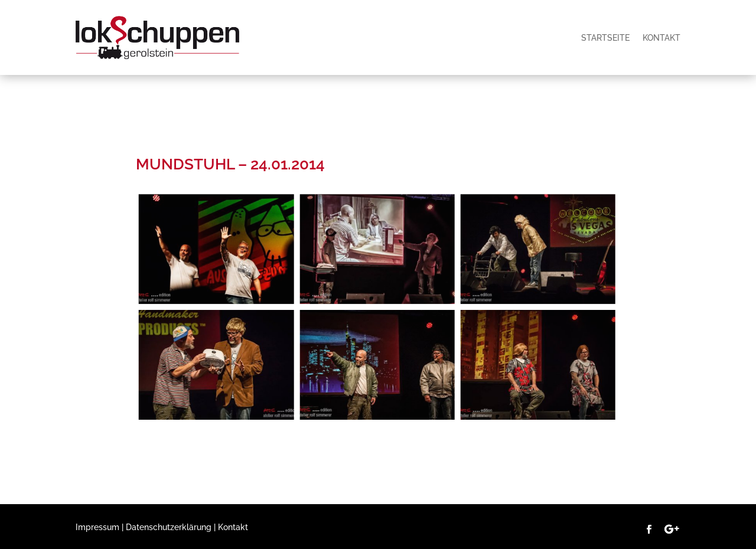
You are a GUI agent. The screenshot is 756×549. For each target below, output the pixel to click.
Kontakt (661, 38)
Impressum (97, 527)
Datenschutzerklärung (169, 527)
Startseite (605, 38)
